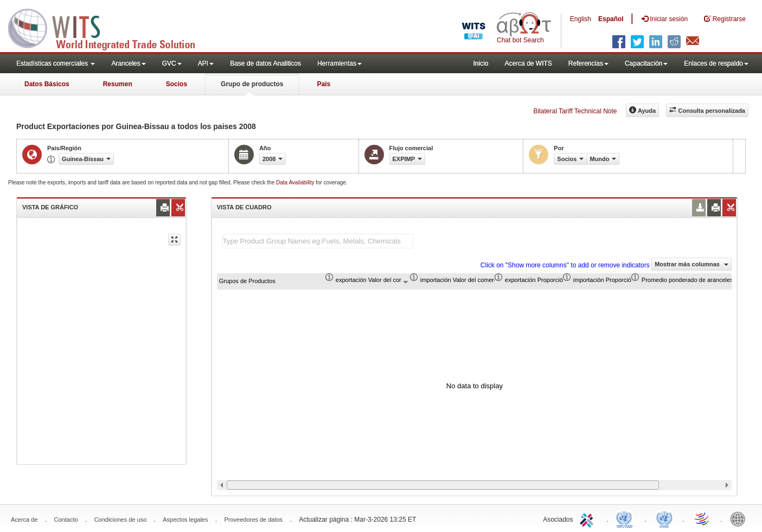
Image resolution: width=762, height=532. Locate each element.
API (206, 63)
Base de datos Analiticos (265, 63)
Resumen (118, 84)
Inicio (481, 63)
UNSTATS (664, 518)
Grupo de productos (252, 84)
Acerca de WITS (528, 63)
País (324, 84)
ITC (588, 518)
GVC (172, 63)
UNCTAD (626, 518)
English (581, 19)
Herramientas (340, 63)
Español (611, 19)
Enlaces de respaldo (716, 63)
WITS (108, 27)
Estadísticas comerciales (56, 63)
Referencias (588, 63)
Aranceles (128, 63)
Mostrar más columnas (691, 264)
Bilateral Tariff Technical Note (575, 111)
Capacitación (646, 63)
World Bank (740, 518)
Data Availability (296, 182)
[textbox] (318, 241)
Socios (177, 84)
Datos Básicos (47, 84)
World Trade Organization (702, 518)
